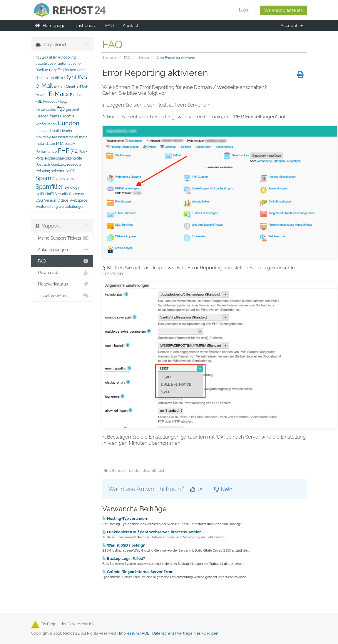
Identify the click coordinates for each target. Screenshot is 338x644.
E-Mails (59, 94)
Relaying (43, 171)
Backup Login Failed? (124, 558)
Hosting (143, 57)
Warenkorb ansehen (283, 10)
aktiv (53, 57)
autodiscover (46, 64)
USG (39, 200)
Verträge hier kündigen (198, 633)
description (45, 78)
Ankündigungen (62, 250)
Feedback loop (55, 102)
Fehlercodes (46, 109)
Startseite (109, 57)
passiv (70, 144)
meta (83, 137)
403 (45, 57)
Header (42, 116)
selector (58, 171)
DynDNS (76, 77)
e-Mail (44, 86)
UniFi (40, 194)
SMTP (70, 171)
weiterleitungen (72, 207)
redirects (74, 165)
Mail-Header (62, 131)
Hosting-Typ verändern (125, 518)
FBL (39, 102)
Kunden (69, 123)
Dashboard (85, 26)
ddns (81, 70)
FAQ (109, 26)
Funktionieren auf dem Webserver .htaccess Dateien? (153, 532)
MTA (60, 144)
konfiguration (46, 124)
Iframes (55, 116)
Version (50, 200)
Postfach (43, 165)
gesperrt (73, 109)
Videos (63, 200)
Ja (196, 489)
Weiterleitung (47, 207)
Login (244, 10)
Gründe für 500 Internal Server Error (137, 572)
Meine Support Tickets (62, 238)
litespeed (43, 131)
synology (72, 187)
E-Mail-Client (65, 87)
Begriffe (55, 70)
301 (38, 57)
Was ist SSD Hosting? (123, 545)
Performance (46, 152)
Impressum (129, 633)
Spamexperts (63, 179)
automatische (69, 64)
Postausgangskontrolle (63, 158)
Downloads (62, 273)
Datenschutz (163, 633)
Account (292, 26)
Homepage (50, 26)
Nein (223, 489)
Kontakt (130, 26)
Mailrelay (43, 137)
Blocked (70, 70)
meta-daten (45, 144)
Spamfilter (49, 187)
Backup (42, 70)
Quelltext (58, 165)
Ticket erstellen (62, 296)
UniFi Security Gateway (65, 194)
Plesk (83, 152)
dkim (59, 78)
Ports (40, 158)
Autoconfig (67, 57)
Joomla (68, 116)
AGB (146, 633)
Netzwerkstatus (62, 284)
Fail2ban (77, 95)
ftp (61, 109)
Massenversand (65, 137)
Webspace (78, 200)
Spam (43, 178)
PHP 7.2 (68, 151)
